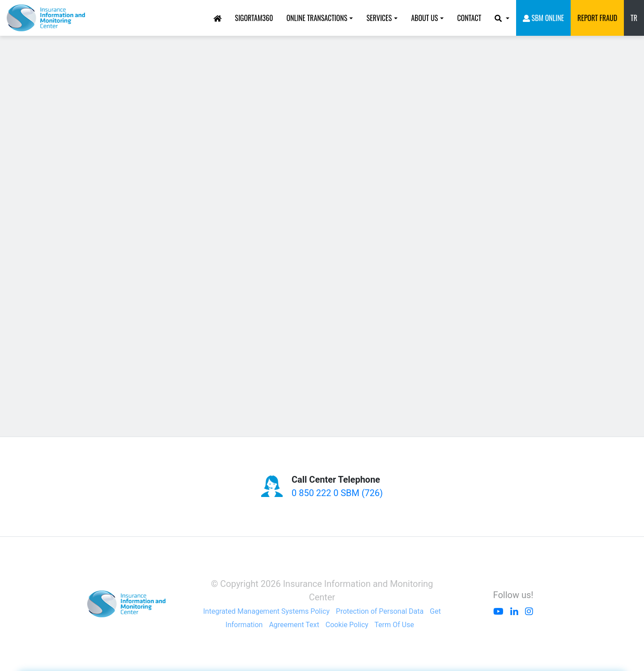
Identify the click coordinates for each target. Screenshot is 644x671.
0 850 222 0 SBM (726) (337, 493)
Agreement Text (294, 625)
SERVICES (379, 18)
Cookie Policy (347, 625)
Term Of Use (394, 625)
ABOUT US (424, 18)
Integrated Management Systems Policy (266, 611)
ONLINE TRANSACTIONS (317, 18)
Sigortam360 (254, 18)
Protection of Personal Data (380, 611)
